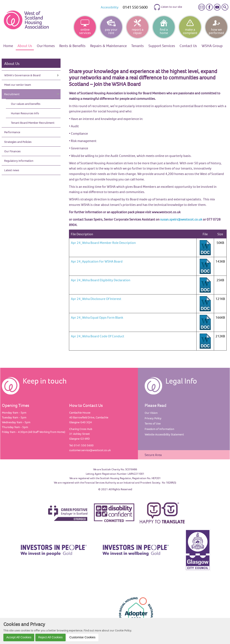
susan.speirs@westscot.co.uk (181, 219)
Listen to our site (168, 7)
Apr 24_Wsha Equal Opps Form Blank (97, 317)
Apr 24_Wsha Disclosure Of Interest (96, 299)
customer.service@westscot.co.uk (90, 450)
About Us (12, 63)
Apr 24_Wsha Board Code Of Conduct (98, 336)
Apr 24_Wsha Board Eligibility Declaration (101, 280)
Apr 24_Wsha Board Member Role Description (103, 243)
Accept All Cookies (19, 637)
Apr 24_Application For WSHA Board (97, 261)
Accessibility (110, 7)
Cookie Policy (123, 630)
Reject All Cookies (50, 637)
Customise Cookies (82, 637)
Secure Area (153, 455)
